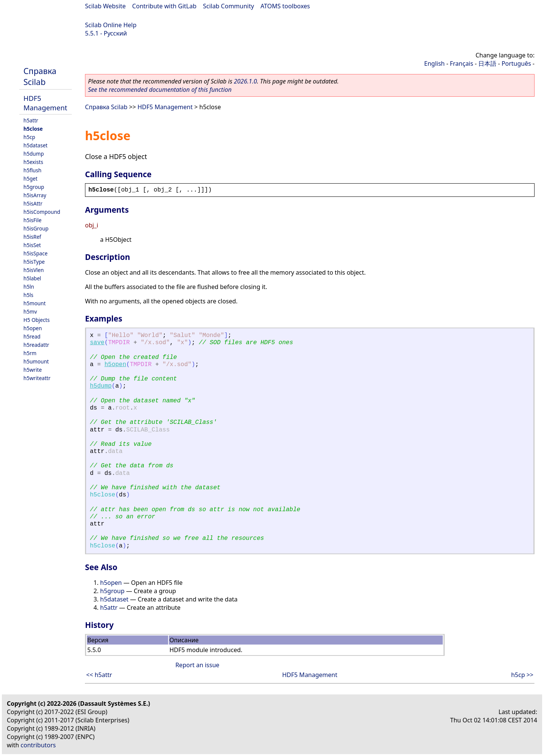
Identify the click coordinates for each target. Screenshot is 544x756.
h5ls (28, 295)
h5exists (33, 162)
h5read (32, 336)
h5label (32, 278)
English (434, 63)
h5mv (30, 312)
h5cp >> (522, 675)
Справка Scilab (40, 76)
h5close (33, 129)
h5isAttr (33, 203)
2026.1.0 (245, 81)
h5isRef (32, 237)
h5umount (36, 361)
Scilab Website (105, 6)
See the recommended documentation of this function (160, 90)
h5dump (34, 154)
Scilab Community (228, 6)
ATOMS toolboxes (285, 6)
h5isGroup (36, 228)
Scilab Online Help (111, 25)
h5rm (30, 353)
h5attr (31, 120)
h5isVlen (34, 270)
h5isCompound (42, 212)
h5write (33, 370)
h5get (30, 179)
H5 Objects (36, 320)
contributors (38, 745)
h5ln (29, 287)
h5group (34, 187)
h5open (33, 328)
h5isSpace (36, 253)
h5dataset (36, 145)
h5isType (34, 262)
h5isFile (32, 220)
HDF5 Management (45, 103)
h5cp (29, 137)
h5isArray (35, 195)
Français (462, 63)
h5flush (32, 170)
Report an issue (197, 665)
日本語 (487, 63)
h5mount (35, 303)
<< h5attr (99, 675)
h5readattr (36, 345)
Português (516, 63)
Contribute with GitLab (164, 6)
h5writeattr (37, 378)
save (97, 343)
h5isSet (32, 245)
